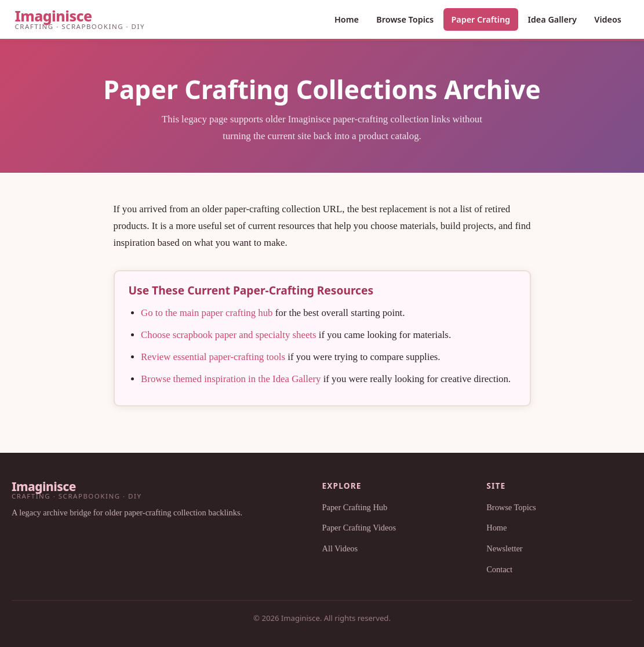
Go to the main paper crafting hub (207, 313)
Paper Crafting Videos (359, 528)
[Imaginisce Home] (80, 19)
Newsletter (504, 548)
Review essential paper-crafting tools (213, 357)
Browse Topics (405, 19)
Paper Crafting (481, 19)
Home (347, 19)
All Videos (340, 548)
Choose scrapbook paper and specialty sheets (228, 335)
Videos (608, 19)
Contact (499, 569)
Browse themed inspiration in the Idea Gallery (231, 379)
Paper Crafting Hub (355, 507)
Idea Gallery (552, 19)
